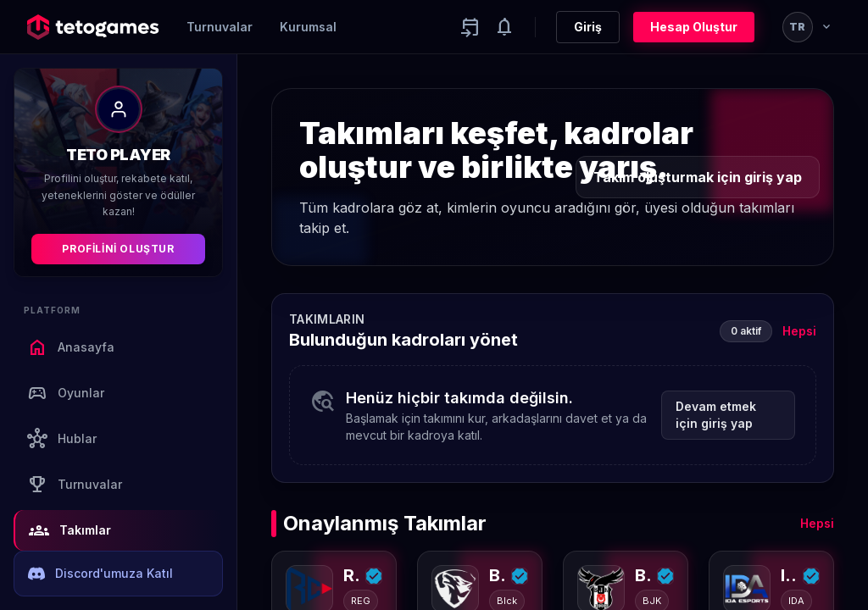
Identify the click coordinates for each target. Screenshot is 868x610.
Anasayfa (71, 347)
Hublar (62, 439)
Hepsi (799, 331)
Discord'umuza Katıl (100, 574)
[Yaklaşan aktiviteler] (470, 27)
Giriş (588, 27)
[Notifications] (504, 27)
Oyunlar (66, 393)
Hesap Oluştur (694, 27)
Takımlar (70, 530)
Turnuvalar (220, 27)
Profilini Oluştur (118, 249)
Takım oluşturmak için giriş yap (698, 177)
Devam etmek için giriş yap (716, 415)
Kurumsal (308, 27)
